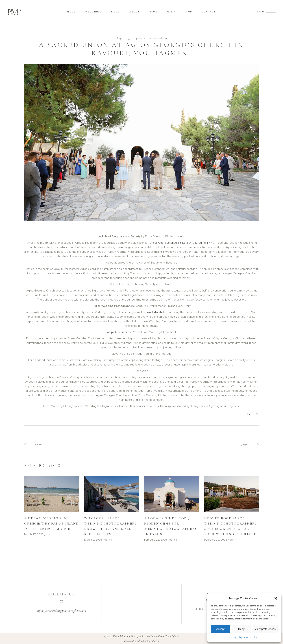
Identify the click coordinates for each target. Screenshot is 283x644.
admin (163, 38)
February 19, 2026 (216, 540)
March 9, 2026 (93, 540)
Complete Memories (118, 332)
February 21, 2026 (156, 540)
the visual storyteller (153, 312)
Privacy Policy (236, 637)
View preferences (265, 629)
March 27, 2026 (34, 534)
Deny (241, 629)
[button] (276, 598)
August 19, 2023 (127, 38)
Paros (148, 38)
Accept (220, 629)
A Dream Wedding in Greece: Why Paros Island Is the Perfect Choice (51, 523)
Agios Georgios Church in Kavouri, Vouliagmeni (179, 243)
